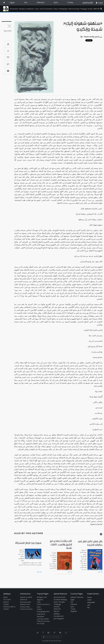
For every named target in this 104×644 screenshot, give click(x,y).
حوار (88, 607)
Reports (57, 611)
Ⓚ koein (59, 641)
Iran (26, 2)
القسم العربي (88, 3)
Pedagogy (84, 9)
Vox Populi (41, 623)
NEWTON (97, 9)
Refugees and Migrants (27, 9)
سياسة (89, 597)
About (5, 597)
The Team (7, 599)
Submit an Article (26, 597)
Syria (56, 2)
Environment (14, 9)
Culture (56, 9)
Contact (6, 609)
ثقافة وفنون (91, 602)
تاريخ (89, 605)
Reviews (90, 9)
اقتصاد (89, 600)
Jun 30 (100, 572)
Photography (63, 9)
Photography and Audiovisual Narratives (43, 614)
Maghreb (74, 611)
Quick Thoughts (59, 602)
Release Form (25, 604)
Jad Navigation (59, 619)
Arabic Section (93, 594)
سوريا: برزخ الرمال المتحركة (28, 543)
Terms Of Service (26, 609)
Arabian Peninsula (77, 597)
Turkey (70, 2)
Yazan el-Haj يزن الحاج (93, 37)
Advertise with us (9, 607)
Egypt (12, 2)
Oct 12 (70, 572)
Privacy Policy (25, 607)
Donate (6, 604)
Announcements (60, 597)
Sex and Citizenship (46, 9)
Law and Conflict (43, 619)
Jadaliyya (6, 9)
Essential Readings (60, 599)
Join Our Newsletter (51, 637)
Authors (6, 602)
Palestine (41, 2)
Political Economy (74, 9)
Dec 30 (39, 572)
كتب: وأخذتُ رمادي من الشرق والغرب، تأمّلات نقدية (61, 544)
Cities (37, 9)
